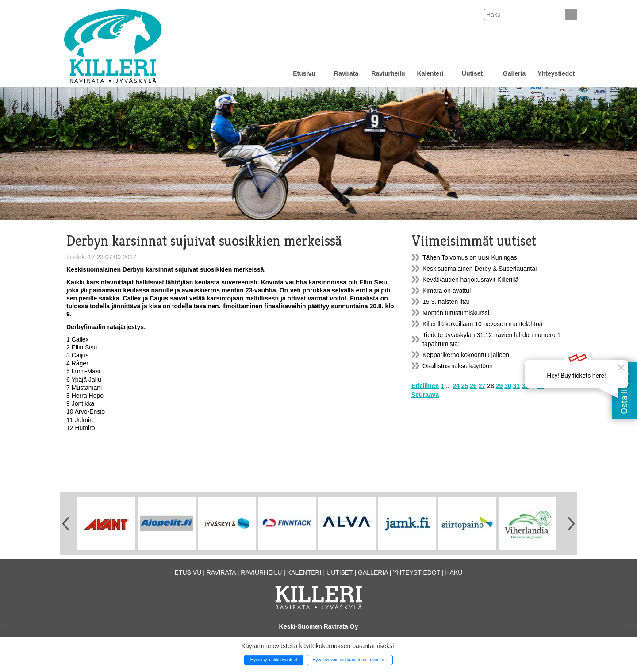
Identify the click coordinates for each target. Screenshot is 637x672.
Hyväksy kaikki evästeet (274, 660)
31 (517, 386)
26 (473, 386)
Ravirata (346, 73)
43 (541, 386)
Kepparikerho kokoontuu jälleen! (467, 355)
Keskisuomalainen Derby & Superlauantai (480, 269)
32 (525, 386)
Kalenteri (430, 73)
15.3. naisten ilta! (446, 302)
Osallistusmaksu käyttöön (458, 366)
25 (465, 386)
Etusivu (304, 73)
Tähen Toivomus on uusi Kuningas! (471, 257)
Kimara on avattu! (447, 291)
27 (482, 386)
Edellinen (425, 386)
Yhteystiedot (556, 73)
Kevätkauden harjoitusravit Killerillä (470, 280)
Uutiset (472, 73)
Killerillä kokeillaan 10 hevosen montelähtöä (483, 324)
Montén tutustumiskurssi (456, 313)
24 (456, 386)
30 (508, 386)
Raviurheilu (388, 73)
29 (499, 386)
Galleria (514, 73)
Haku (454, 572)
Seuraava (425, 395)
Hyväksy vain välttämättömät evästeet (349, 660)
